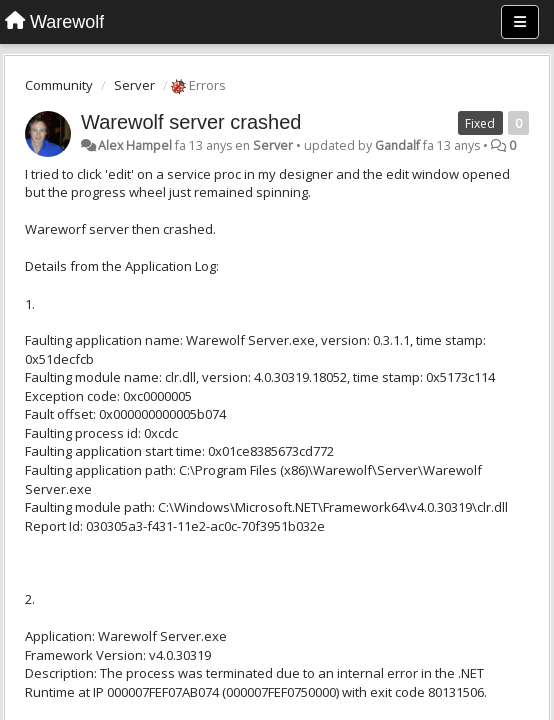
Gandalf (397, 145)
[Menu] (520, 22)
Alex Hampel (135, 145)
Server (134, 85)
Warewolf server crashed (191, 122)
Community (59, 85)
